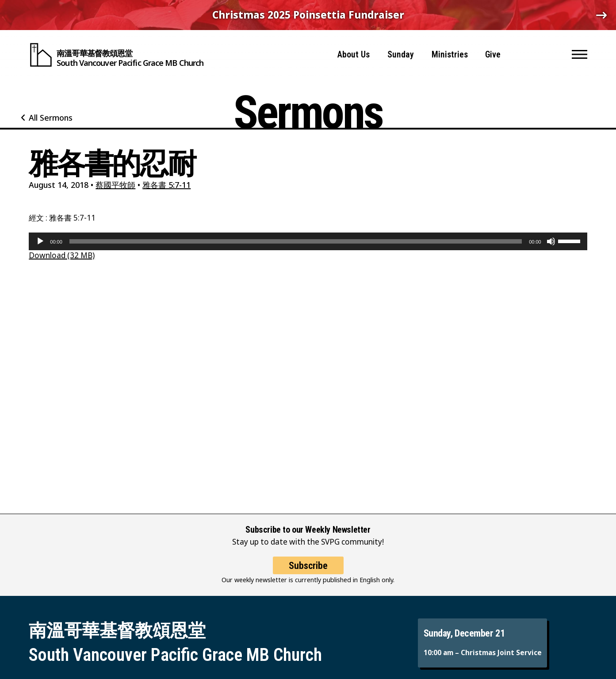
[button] (580, 53)
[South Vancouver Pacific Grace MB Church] (116, 53)
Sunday (401, 53)
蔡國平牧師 (115, 185)
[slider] (296, 241)
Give (493, 53)
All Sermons (51, 118)
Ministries (450, 53)
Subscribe (308, 572)
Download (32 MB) (62, 255)
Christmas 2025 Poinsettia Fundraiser (308, 15)
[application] (308, 241)
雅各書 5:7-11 (166, 185)
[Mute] (551, 241)
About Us (354, 53)
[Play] (40, 241)
